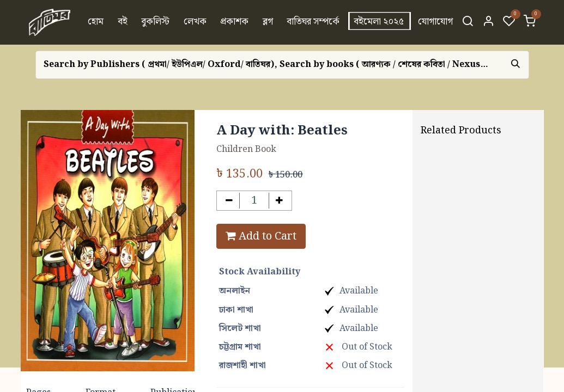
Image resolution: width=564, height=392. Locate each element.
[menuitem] (96, 22)
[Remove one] (229, 201)
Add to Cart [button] (261, 236)
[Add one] (279, 201)
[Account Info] (488, 22)
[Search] (468, 22)
